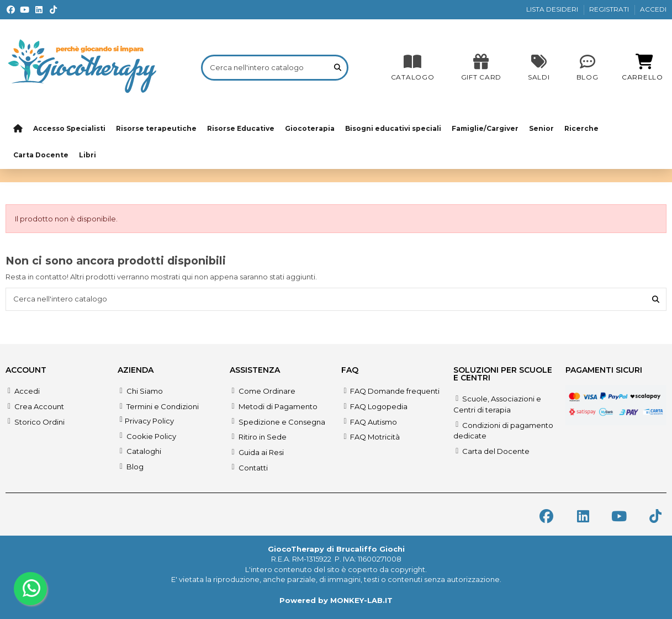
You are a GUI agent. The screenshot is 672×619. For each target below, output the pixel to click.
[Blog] (588, 67)
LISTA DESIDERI (553, 9)
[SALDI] (481, 67)
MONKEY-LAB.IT (361, 600)
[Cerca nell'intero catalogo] (338, 67)
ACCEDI (653, 9)
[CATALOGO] (413, 67)
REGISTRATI (610, 9)
